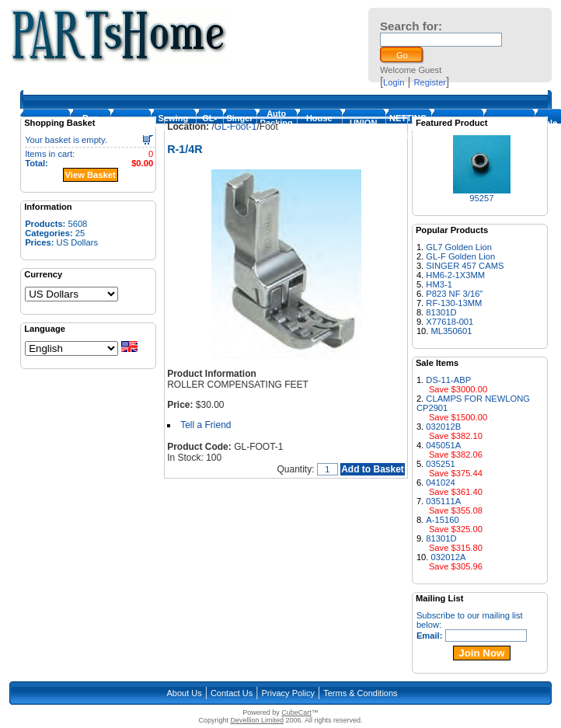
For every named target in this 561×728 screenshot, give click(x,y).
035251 (440, 464)
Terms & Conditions (360, 693)
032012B (443, 427)
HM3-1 (439, 284)
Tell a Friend (206, 425)
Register (430, 82)
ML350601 (452, 331)
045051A (443, 445)
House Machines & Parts (319, 127)
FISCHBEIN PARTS (457, 127)
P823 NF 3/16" (454, 294)
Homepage (45, 127)
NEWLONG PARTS (509, 127)
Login (394, 82)
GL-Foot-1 (209, 127)
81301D (441, 312)
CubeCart (296, 712)
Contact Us (232, 693)
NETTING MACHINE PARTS (408, 127)
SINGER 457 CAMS (465, 266)
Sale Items (549, 127)
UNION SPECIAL (364, 127)
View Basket (91, 175)
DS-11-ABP (448, 380)
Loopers (130, 127)
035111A (443, 501)
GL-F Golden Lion (460, 256)
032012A (449, 557)
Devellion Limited (257, 720)
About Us (184, 693)
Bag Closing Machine (90, 127)
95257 (481, 198)
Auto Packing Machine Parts (277, 127)
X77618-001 (449, 322)
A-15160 (442, 520)
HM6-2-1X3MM (455, 275)
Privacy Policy (288, 693)
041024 (440, 482)
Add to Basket (373, 469)
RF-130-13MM (454, 303)
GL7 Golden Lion (459, 247)
